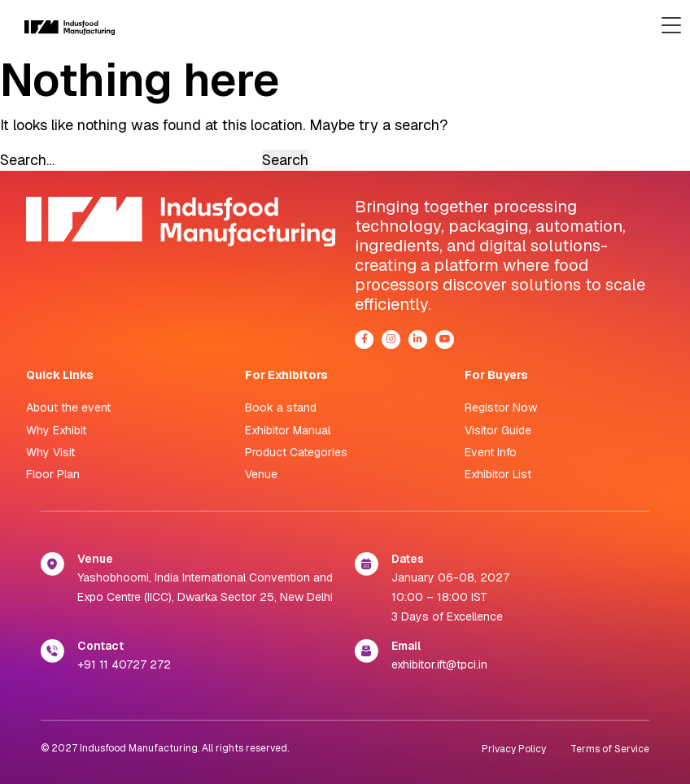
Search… (27, 160)
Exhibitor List (498, 474)
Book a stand (281, 407)
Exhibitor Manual (288, 430)
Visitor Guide (498, 430)
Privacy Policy (514, 749)
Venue (261, 474)
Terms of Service (610, 749)
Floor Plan (53, 474)
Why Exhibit (56, 430)
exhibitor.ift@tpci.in (439, 664)
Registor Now (501, 407)
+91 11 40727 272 (124, 664)
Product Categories (296, 452)
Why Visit (50, 452)
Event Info (491, 452)
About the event (68, 407)
